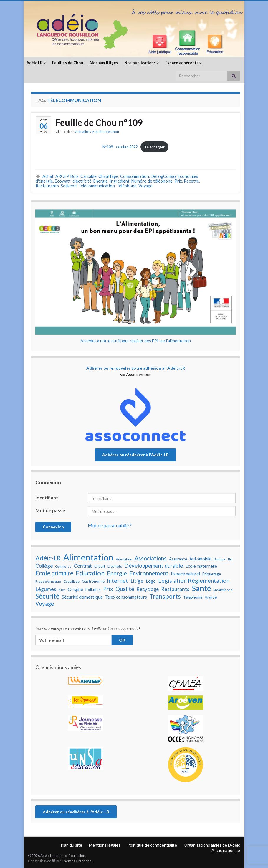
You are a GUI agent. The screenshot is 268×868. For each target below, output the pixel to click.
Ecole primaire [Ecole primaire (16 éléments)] (54, 573)
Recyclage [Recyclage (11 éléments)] (148, 589)
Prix (178, 181)
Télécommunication (97, 186)
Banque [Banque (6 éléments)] (220, 559)
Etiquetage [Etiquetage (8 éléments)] (212, 574)
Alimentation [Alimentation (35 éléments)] (88, 557)
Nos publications (142, 63)
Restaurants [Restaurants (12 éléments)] (175, 589)
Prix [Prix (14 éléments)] (108, 589)
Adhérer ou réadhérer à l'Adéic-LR (135, 455)
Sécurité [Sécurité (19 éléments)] (47, 596)
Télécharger (154, 147)
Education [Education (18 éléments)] (90, 573)
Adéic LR (36, 63)
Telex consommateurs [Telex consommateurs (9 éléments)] (126, 597)
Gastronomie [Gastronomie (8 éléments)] (93, 581)
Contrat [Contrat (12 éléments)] (83, 566)
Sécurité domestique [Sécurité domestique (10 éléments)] (82, 597)
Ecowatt (63, 181)
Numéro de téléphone (152, 181)
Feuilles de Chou (68, 63)
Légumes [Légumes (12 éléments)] (46, 589)
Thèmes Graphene (77, 861)
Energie (101, 181)
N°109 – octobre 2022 (120, 147)
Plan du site (71, 845)
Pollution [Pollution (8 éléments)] (93, 590)
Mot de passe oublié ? (110, 525)
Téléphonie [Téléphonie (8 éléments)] (193, 597)
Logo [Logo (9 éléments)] (151, 581)
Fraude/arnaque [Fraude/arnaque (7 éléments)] (48, 581)
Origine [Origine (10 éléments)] (75, 589)
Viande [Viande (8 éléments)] (211, 597)
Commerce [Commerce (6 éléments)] (63, 566)
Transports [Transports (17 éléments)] (165, 596)
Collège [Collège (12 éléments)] (44, 566)
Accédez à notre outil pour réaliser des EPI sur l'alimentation (136, 341)
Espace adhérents (183, 63)
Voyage (145, 186)
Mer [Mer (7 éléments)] (62, 590)
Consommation (135, 176)
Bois (75, 176)
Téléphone (127, 186)
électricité (82, 181)
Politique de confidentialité (152, 845)
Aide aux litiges (104, 63)
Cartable (88, 176)
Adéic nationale (226, 850)
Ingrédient (120, 181)
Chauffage (108, 176)
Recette (191, 181)
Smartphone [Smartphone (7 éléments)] (223, 590)
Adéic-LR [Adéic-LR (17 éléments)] (48, 558)
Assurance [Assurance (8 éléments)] (178, 559)
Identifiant (47, 497)
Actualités (83, 132)
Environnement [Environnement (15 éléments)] (149, 573)
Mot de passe (50, 510)
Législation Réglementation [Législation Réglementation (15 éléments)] (194, 580)
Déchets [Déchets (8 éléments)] (115, 566)
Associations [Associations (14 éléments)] (151, 558)
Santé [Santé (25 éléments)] (201, 588)
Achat (48, 176)
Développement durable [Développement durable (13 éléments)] (154, 566)
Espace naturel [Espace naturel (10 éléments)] (185, 574)
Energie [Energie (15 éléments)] (117, 573)
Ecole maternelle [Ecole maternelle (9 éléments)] (201, 566)
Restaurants (47, 186)
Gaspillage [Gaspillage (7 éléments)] (71, 581)
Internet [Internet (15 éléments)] (118, 580)
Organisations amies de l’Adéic (212, 845)
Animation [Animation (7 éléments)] (124, 559)
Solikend (69, 186)
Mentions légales (105, 845)
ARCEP (62, 176)
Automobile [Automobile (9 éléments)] (200, 559)
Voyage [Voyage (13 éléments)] (45, 604)
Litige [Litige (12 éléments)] (137, 581)
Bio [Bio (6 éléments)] (230, 559)
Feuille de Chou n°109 (99, 122)
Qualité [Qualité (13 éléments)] (125, 589)
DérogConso (163, 176)
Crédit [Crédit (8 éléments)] (100, 566)
